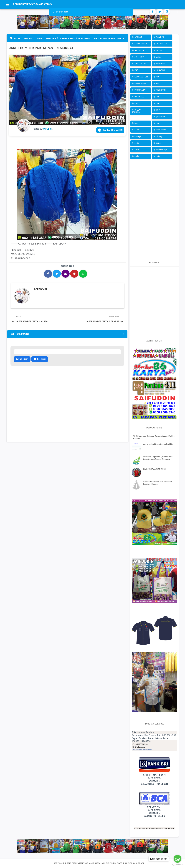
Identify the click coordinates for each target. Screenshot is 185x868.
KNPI (136, 70)
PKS (158, 97)
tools (137, 156)
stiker (137, 150)
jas (157, 123)
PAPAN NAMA (140, 84)
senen (159, 143)
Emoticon (22, 359)
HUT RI (159, 50)
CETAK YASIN (162, 44)
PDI (157, 84)
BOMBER (160, 37)
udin (158, 156)
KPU (158, 77)
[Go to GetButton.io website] (177, 865)
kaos (137, 130)
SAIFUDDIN (40, 289)
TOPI (158, 110)
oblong (159, 136)
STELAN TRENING (137, 111)
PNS (136, 103)
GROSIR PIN (139, 50)
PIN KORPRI (161, 90)
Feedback (40, 359)
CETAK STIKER (141, 44)
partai (137, 143)
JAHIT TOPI (139, 57)
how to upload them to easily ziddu (158, 444)
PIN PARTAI (139, 97)
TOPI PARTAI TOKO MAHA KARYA (86, 863)
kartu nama (161, 130)
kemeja (138, 136)
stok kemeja (161, 150)
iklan (137, 123)
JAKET (159, 57)
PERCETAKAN (140, 90)
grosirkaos (161, 117)
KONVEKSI (160, 70)
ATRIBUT (138, 37)
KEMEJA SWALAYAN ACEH (154, 469)
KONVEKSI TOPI (141, 77)
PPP (158, 103)
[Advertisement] (154, 208)
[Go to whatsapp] (177, 859)
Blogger (140, 863)
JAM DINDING (140, 64)
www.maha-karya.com (142, 750)
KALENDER (161, 64)
